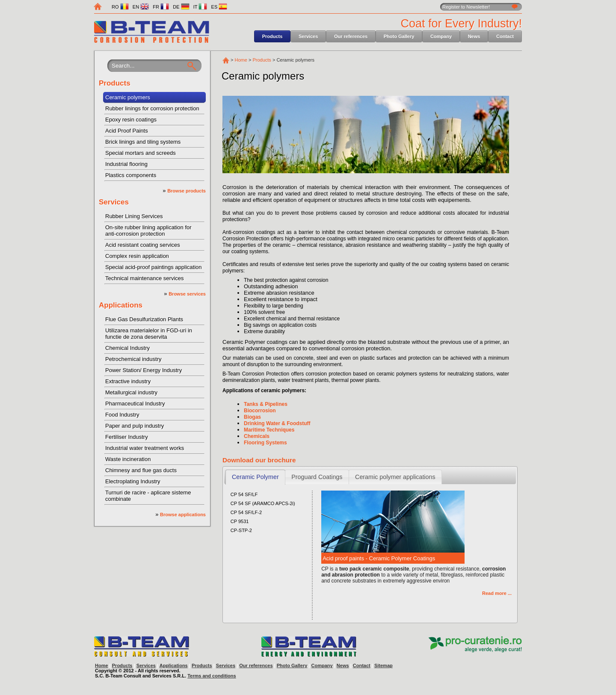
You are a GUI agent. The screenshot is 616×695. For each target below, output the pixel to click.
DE (181, 7)
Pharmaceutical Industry (135, 404)
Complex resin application (137, 256)
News (474, 36)
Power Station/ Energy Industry (144, 370)
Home (241, 60)
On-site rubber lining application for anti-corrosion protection (148, 231)
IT (200, 7)
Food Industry (122, 415)
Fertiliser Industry (127, 437)
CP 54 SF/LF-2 (246, 512)
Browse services (187, 294)
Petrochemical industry (133, 359)
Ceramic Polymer (255, 477)
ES (219, 7)
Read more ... (497, 593)
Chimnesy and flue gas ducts (141, 470)
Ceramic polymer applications (395, 477)
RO (120, 7)
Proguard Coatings (317, 477)
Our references (351, 36)
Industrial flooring (126, 164)
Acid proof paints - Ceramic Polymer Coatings (379, 558)
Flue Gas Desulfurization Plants (144, 319)
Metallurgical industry (131, 392)
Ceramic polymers (128, 97)
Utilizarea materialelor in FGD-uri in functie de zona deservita (149, 334)
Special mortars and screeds (141, 153)
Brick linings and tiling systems (143, 142)
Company (441, 36)
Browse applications (183, 515)
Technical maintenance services (145, 278)
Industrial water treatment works (145, 448)
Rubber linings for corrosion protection (152, 108)
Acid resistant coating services (143, 245)
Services (308, 36)
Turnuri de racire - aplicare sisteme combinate (148, 496)
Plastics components (131, 175)
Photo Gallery (399, 36)
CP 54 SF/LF (244, 494)
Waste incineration (128, 459)
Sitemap (384, 665)
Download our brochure (259, 460)
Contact (505, 36)
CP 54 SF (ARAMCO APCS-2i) (263, 503)
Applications (121, 305)
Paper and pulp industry (135, 426)
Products (272, 36)
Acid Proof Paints (127, 131)
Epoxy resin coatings (131, 120)
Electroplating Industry (133, 481)
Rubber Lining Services (134, 216)
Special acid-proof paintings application (153, 267)
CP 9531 (240, 521)
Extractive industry (128, 381)
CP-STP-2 (241, 530)
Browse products (187, 191)
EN (141, 7)
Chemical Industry (127, 348)
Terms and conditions (212, 676)
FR (161, 7)
